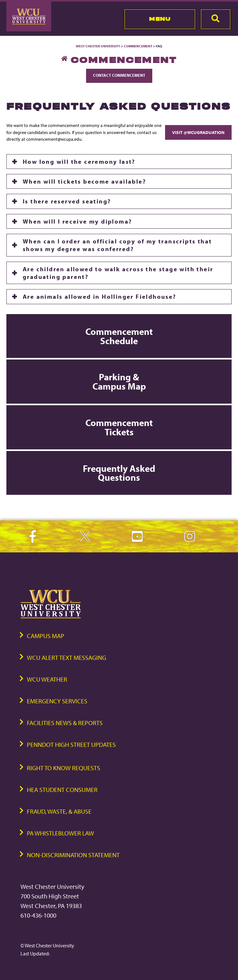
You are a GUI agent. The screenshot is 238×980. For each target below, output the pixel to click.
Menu (160, 19)
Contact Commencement (119, 75)
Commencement (138, 46)
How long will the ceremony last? (79, 162)
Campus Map (46, 636)
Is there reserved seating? (67, 201)
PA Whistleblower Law (60, 833)
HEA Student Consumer (62, 790)
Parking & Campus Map (119, 381)
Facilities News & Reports (65, 723)
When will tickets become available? (84, 181)
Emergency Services (57, 701)
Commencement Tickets (119, 427)
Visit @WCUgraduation (198, 132)
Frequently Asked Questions (119, 473)
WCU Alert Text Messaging (67, 657)
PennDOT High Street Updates (71, 744)
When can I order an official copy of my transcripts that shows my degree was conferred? (117, 245)
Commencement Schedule (119, 336)
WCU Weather (47, 679)
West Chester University (98, 46)
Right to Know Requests (63, 768)
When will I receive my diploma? (77, 221)
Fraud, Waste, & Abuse (59, 811)
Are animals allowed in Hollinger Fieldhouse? (99, 296)
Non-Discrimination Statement (73, 855)
